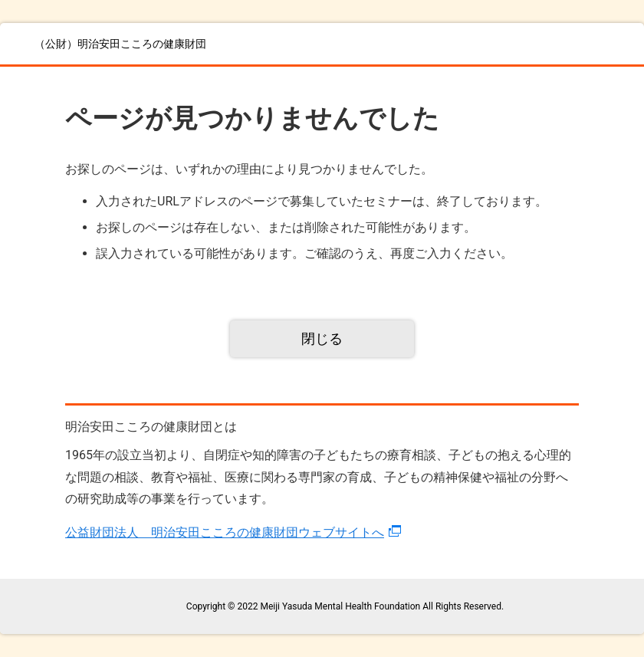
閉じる (322, 338)
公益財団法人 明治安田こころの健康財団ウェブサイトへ (225, 532)
